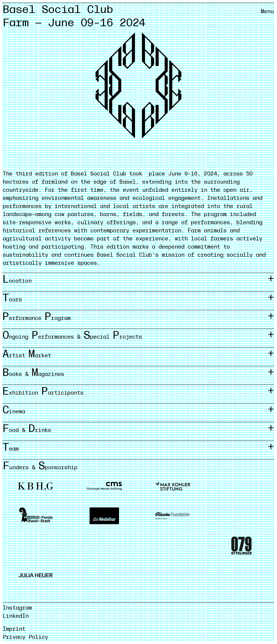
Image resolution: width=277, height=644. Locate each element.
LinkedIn (16, 616)
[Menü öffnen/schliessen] (267, 16)
